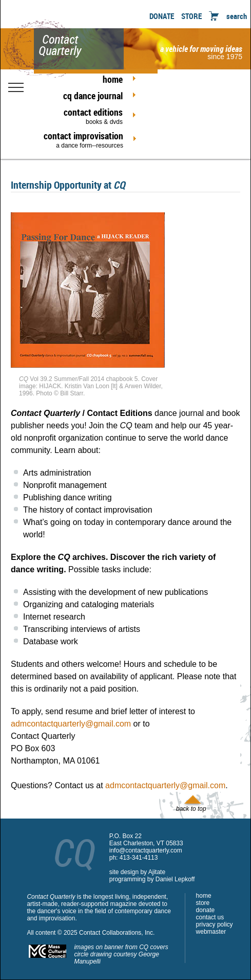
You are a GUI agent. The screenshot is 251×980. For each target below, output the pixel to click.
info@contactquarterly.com (146, 850)
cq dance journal (93, 96)
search (237, 16)
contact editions (83, 116)
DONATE (162, 16)
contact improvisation (83, 139)
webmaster (211, 932)
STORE (191, 16)
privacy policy (215, 924)
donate (206, 910)
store (203, 903)
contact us (210, 917)
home (113, 79)
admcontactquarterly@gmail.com (71, 724)
